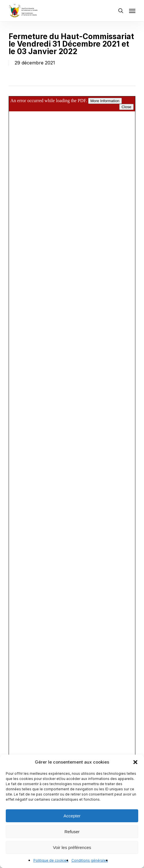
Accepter (72, 816)
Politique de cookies (51, 860)
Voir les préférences (72, 847)
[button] (135, 762)
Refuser (72, 832)
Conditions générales (90, 860)
